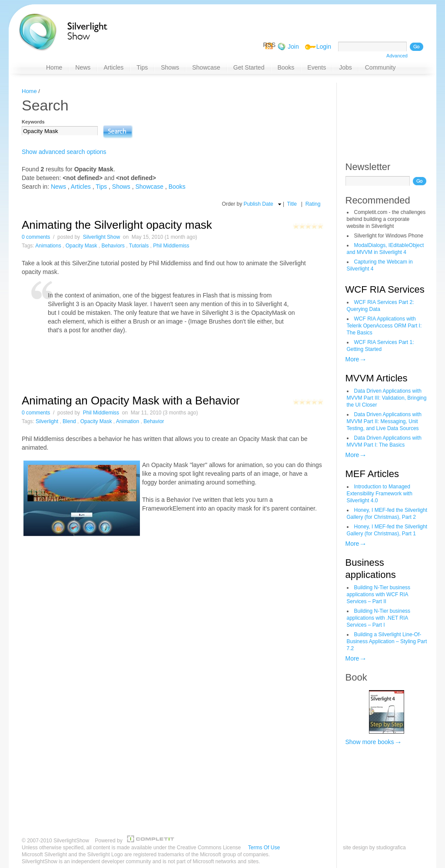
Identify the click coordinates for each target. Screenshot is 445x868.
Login (324, 47)
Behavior (154, 421)
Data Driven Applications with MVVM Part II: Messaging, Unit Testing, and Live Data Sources (384, 421)
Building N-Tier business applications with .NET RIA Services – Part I (379, 618)
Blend (69, 421)
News (58, 187)
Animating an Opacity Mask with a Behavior (131, 401)
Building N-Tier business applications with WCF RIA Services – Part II (379, 594)
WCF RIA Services (385, 289)
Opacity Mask (81, 246)
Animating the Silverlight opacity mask (117, 225)
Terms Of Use (264, 848)
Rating (313, 204)
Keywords (33, 122)
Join (293, 47)
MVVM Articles (377, 378)
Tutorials (139, 246)
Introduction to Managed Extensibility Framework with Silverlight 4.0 (380, 494)
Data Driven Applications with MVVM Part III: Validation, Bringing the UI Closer (387, 398)
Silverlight (47, 421)
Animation (128, 421)
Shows (121, 187)
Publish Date (259, 204)
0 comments (36, 237)
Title (292, 204)
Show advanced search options (64, 152)
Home (29, 91)
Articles (81, 187)
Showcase (150, 187)
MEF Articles (372, 474)
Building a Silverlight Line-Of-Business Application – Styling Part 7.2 (387, 641)
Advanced (397, 56)
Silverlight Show (101, 237)
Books (177, 187)
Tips (101, 187)
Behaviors (113, 246)
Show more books (370, 742)
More (352, 359)
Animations (48, 246)
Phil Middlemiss (171, 246)
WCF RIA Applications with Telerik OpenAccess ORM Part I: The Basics (384, 326)
